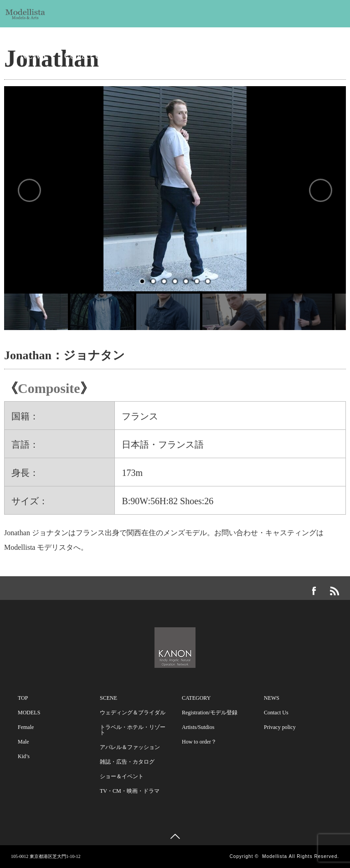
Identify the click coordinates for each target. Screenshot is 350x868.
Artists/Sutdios (198, 727)
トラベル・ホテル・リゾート (133, 730)
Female (26, 727)
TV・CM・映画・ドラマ (130, 791)
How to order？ (199, 742)
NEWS (33, 56)
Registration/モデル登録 (210, 713)
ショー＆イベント (122, 776)
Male (23, 742)
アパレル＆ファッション (130, 747)
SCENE (134, 33)
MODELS (39, 33)
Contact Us (85, 56)
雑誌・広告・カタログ (127, 762)
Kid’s (24, 756)
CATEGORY (243, 33)
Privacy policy (280, 727)
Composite (49, 388)
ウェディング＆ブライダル (133, 713)
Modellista (275, 856)
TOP (23, 698)
